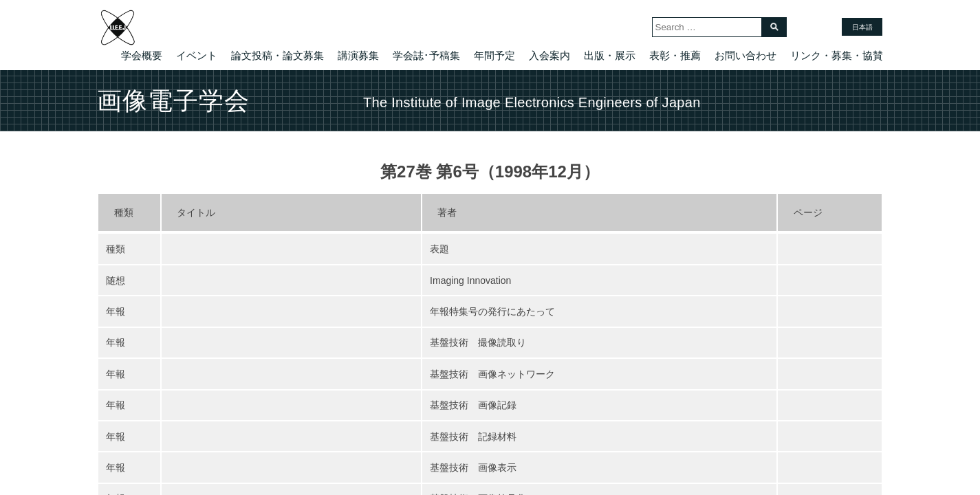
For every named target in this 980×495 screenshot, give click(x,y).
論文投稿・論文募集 (277, 55)
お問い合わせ (745, 55)
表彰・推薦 (675, 55)
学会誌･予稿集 (426, 55)
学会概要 (142, 55)
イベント (197, 55)
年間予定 (494, 55)
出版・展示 (610, 55)
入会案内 (549, 55)
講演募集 (358, 55)
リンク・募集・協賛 (837, 55)
